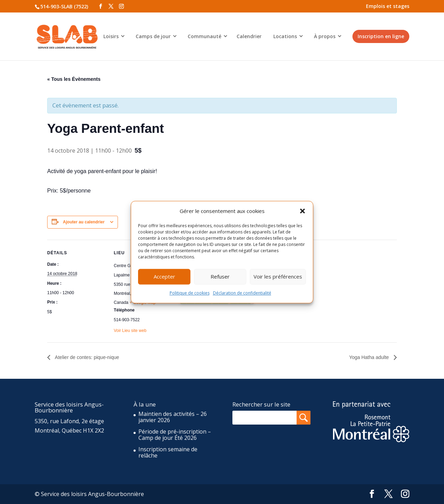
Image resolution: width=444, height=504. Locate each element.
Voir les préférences (278, 277)
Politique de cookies (190, 293)
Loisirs (111, 36)
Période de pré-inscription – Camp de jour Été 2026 (175, 435)
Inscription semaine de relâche (168, 452)
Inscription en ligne (381, 36)
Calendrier (249, 36)
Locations (285, 36)
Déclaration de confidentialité (242, 293)
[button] (302, 211)
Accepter (164, 277)
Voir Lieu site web (130, 331)
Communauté (204, 36)
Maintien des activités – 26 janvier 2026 (173, 417)
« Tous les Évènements (74, 79)
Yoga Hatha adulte (370, 357)
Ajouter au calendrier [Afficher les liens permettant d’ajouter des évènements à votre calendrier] (84, 222)
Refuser (220, 277)
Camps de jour (153, 36)
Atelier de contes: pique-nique (86, 357)
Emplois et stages (388, 6)
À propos (325, 36)
